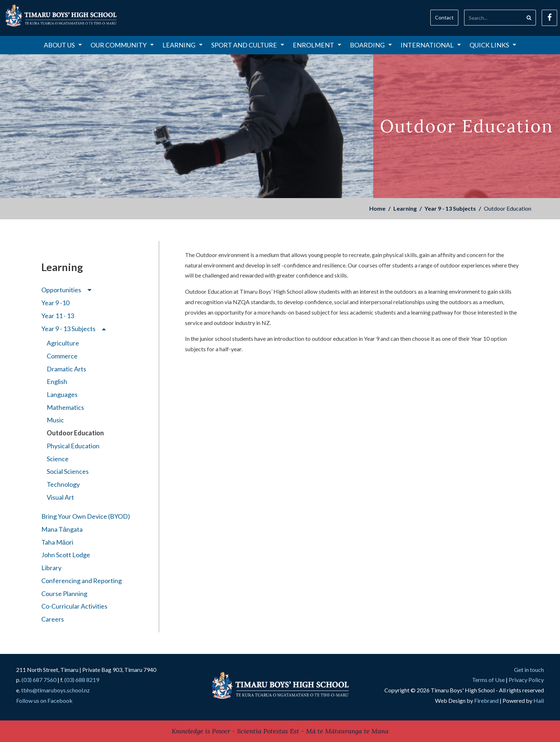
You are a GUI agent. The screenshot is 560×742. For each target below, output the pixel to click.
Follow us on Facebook (44, 700)
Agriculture (63, 343)
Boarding (371, 45)
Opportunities (66, 290)
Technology (63, 484)
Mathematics (65, 407)
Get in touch (529, 670)
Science (58, 459)
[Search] (493, 18)
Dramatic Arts (66, 369)
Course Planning (64, 594)
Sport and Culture (248, 45)
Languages (62, 394)
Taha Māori (57, 542)
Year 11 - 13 (58, 316)
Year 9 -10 (55, 303)
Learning (182, 45)
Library (51, 568)
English (57, 381)
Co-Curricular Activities (74, 606)
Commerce (62, 356)
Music (55, 420)
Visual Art (60, 497)
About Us (63, 45)
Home (377, 208)
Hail (539, 700)
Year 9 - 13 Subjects (450, 208)
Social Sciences (68, 471)
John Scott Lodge (66, 555)
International (431, 45)
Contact (444, 17)
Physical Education (73, 446)
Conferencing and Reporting (82, 581)
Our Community (122, 45)
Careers (53, 619)
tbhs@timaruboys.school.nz (55, 690)
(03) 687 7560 (39, 680)
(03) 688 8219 (82, 680)
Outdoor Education (75, 433)
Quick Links (493, 45)
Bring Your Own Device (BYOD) (86, 516)
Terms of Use (488, 680)
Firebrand (486, 700)
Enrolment (317, 45)
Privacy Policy (526, 680)
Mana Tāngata (62, 529)
